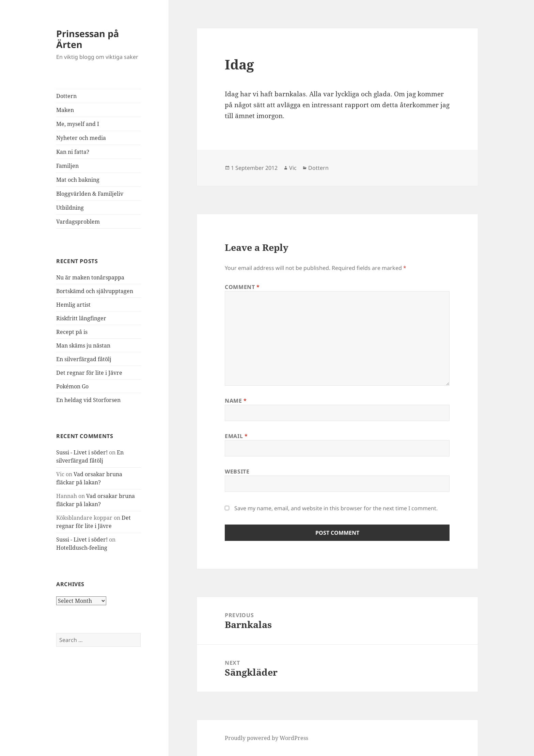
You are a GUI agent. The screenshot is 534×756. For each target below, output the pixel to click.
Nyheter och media (81, 138)
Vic (293, 168)
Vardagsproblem (78, 222)
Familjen (67, 166)
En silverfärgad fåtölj (84, 359)
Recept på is (72, 332)
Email (236, 436)
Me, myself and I (78, 124)
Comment (242, 287)
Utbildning (70, 208)
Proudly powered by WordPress (266, 738)
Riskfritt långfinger (81, 318)
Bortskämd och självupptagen (95, 291)
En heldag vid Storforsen (88, 400)
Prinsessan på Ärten (88, 39)
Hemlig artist (73, 305)
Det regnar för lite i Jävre (89, 373)
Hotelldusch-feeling (82, 548)
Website (237, 471)
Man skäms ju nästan (83, 345)
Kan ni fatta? (73, 152)
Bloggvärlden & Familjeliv (90, 194)
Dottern (66, 96)
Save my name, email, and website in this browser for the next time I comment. (336, 508)
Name (236, 401)
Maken (65, 110)
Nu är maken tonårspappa (90, 277)
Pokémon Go (72, 386)
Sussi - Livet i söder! (82, 452)
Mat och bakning (78, 180)
